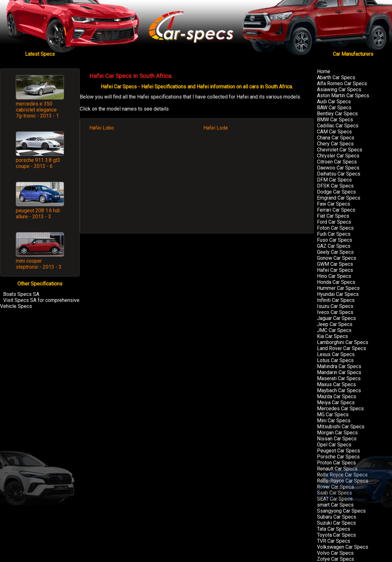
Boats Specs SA (21, 294)
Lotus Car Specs (335, 360)
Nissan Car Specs (337, 439)
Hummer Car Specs (338, 288)
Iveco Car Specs (335, 312)
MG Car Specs (333, 415)
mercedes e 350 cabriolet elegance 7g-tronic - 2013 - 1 (37, 110)
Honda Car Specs (336, 282)
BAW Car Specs (334, 108)
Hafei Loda (215, 128)
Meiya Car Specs (336, 402)
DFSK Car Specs (335, 186)
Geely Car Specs (335, 252)
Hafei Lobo (102, 128)
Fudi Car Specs (334, 234)
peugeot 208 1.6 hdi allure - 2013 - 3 (38, 214)
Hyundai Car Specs (338, 294)
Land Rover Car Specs (341, 348)
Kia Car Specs (332, 336)
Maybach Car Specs (339, 390)
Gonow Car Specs (337, 258)
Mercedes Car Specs (340, 409)
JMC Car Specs (334, 330)
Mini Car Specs (334, 421)
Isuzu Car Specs (335, 306)
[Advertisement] (197, 185)
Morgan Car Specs (337, 433)
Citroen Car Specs (337, 162)
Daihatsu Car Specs (339, 174)
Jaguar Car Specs (336, 318)
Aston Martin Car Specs (343, 96)
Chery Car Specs (335, 144)
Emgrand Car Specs (339, 198)
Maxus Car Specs (336, 384)
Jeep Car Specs (335, 324)
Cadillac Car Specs (338, 126)
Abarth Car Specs (336, 77)
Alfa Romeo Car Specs (342, 83)
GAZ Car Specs (334, 246)
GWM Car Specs (335, 264)
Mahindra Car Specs (339, 366)
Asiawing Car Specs (339, 89)
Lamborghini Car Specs (343, 342)
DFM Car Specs (334, 180)
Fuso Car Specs (335, 240)
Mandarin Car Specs (339, 372)
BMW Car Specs (335, 120)
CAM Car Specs (334, 132)
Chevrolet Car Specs (340, 150)
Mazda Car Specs (337, 396)
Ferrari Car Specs (336, 210)
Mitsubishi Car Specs (341, 427)
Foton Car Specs (335, 228)
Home (324, 71)
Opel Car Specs (334, 445)
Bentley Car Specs (337, 114)
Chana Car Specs (336, 138)
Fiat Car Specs (333, 216)
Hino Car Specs (334, 276)
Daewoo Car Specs (338, 168)
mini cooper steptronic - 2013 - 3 (39, 264)
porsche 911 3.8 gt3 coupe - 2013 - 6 (38, 163)
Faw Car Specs (334, 204)
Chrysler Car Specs (338, 156)
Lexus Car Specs (336, 354)
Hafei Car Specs (335, 270)
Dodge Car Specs (336, 192)
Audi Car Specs (334, 102)
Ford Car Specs (334, 222)
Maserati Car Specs (339, 378)
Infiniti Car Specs (336, 300)
